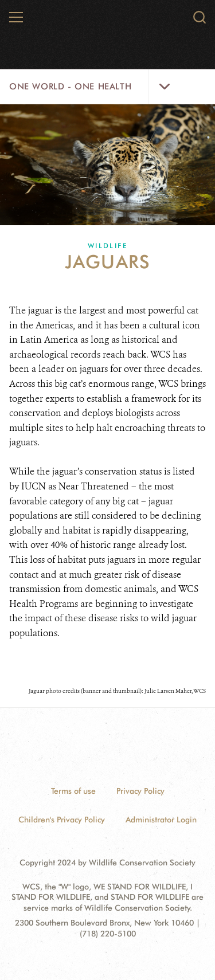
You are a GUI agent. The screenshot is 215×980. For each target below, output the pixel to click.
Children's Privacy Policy (62, 820)
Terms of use (73, 791)
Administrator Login (161, 820)
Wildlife (107, 246)
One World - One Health (70, 87)
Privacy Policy (140, 791)
